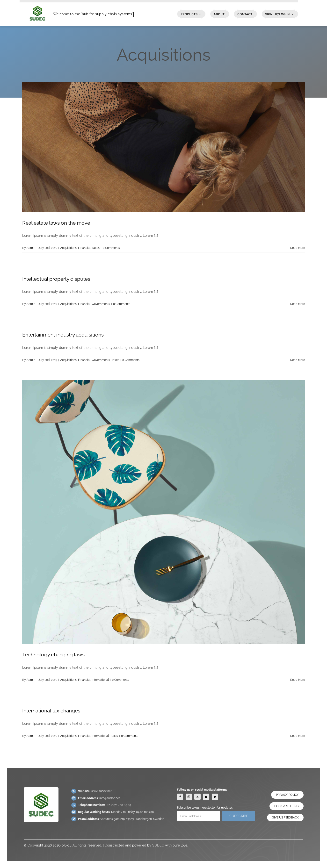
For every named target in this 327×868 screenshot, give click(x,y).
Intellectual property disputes (56, 279)
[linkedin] (215, 799)
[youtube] (206, 799)
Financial (84, 248)
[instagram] (189, 799)
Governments (101, 304)
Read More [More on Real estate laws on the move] (298, 248)
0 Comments (111, 248)
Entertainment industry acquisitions (63, 335)
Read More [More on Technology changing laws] (298, 680)
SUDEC (158, 847)
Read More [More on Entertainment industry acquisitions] (298, 360)
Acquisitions (68, 248)
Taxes (96, 248)
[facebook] (180, 799)
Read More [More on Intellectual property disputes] (298, 304)
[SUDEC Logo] (37, 4)
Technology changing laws (53, 655)
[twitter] (197, 799)
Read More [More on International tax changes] (298, 736)
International (100, 680)
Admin (31, 248)
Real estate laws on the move (56, 223)
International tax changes (51, 711)
